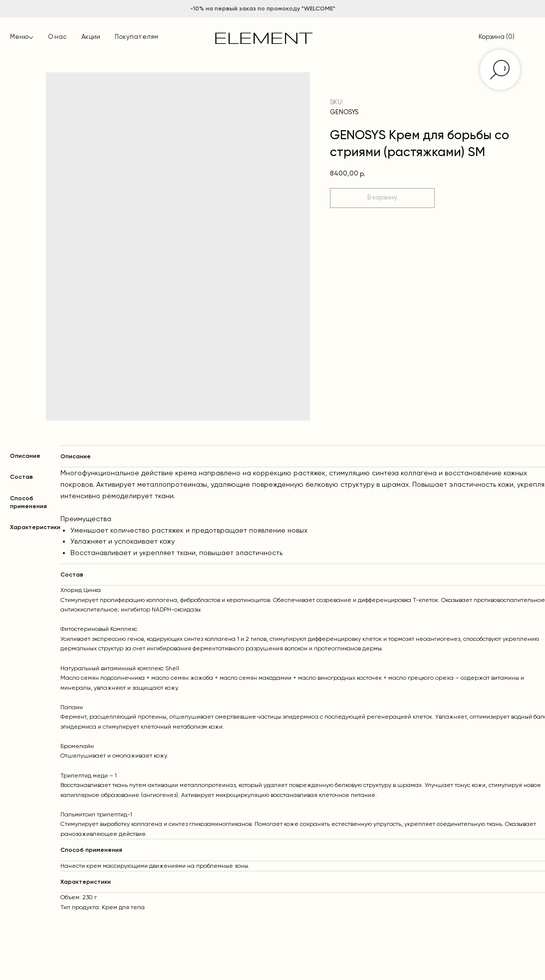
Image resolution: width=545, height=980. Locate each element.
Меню (19, 37)
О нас (57, 37)
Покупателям (136, 37)
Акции (91, 37)
